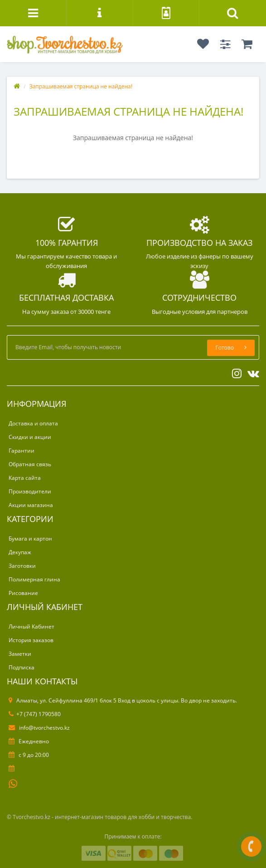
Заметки (20, 654)
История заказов (31, 640)
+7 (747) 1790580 (35, 714)
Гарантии (22, 451)
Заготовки (22, 566)
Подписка (22, 667)
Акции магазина (31, 505)
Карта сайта (25, 478)
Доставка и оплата (33, 423)
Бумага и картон (30, 539)
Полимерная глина (34, 579)
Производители (30, 491)
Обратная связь (30, 464)
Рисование (23, 593)
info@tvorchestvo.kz (39, 728)
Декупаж (20, 552)
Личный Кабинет (31, 627)
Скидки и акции (30, 437)
